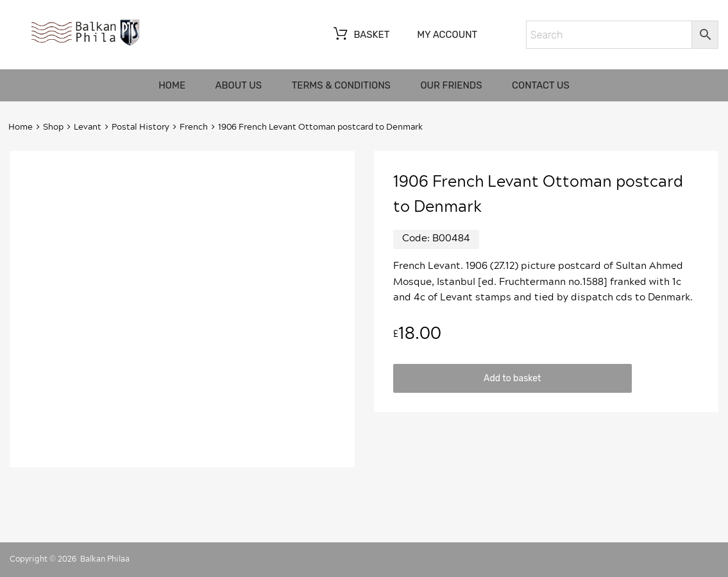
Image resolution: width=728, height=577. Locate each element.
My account (447, 35)
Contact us (541, 85)
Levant (88, 127)
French (194, 127)
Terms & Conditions (341, 85)
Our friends (451, 85)
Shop (53, 127)
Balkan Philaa (105, 559)
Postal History (140, 127)
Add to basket (512, 378)
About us (239, 85)
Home (172, 85)
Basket (360, 35)
